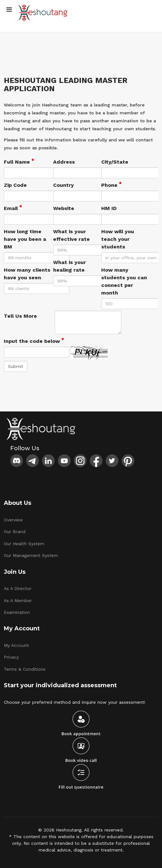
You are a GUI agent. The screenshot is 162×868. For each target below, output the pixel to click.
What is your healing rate (70, 266)
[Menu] (9, 10)
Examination (17, 612)
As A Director (18, 588)
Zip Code (15, 185)
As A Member (18, 600)
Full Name (19, 162)
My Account (16, 645)
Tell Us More (20, 316)
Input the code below (34, 341)
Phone (111, 185)
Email (13, 208)
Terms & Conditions (25, 669)
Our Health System (24, 544)
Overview (13, 520)
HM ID (109, 208)
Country (63, 185)
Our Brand (15, 532)
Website (64, 208)
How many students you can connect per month (124, 281)
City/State (115, 162)
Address (64, 162)
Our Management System (31, 555)
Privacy (11, 657)
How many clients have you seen (27, 274)
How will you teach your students (118, 239)
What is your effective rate (71, 235)
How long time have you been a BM (25, 239)
